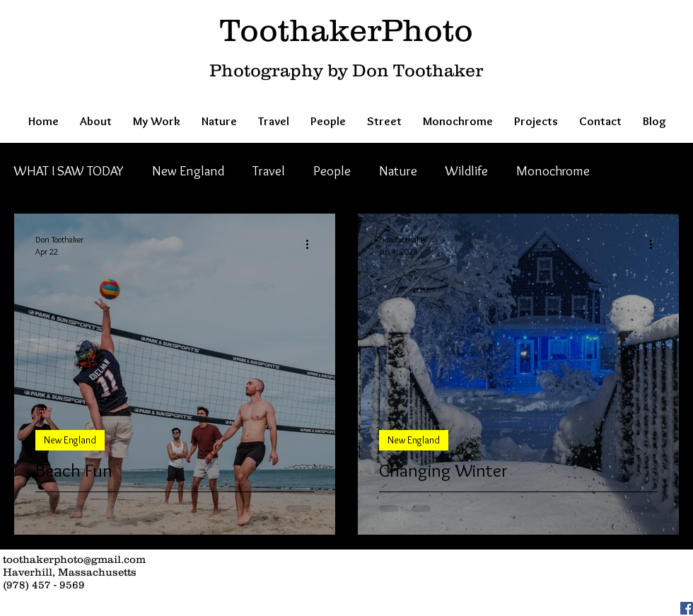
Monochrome (553, 171)
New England (188, 171)
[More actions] (312, 245)
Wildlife (467, 171)
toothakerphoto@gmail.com (74, 559)
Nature (398, 171)
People (332, 171)
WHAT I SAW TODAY (69, 171)
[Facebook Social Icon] (687, 608)
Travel (269, 171)
